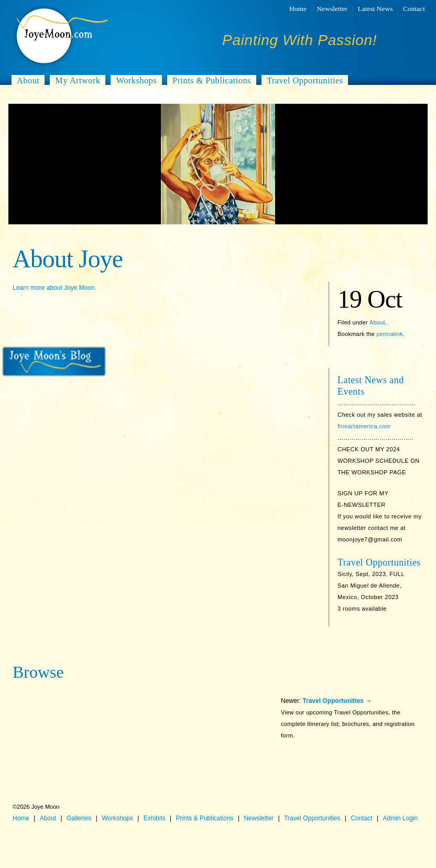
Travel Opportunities (305, 80)
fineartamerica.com (364, 426)
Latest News (375, 9)
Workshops (136, 80)
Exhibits (155, 818)
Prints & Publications (212, 80)
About (28, 80)
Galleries (79, 818)
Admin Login (400, 818)
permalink (390, 334)
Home (298, 9)
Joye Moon (61, 36)
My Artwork (78, 80)
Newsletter (332, 9)
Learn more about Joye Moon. (54, 288)
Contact (414, 9)
